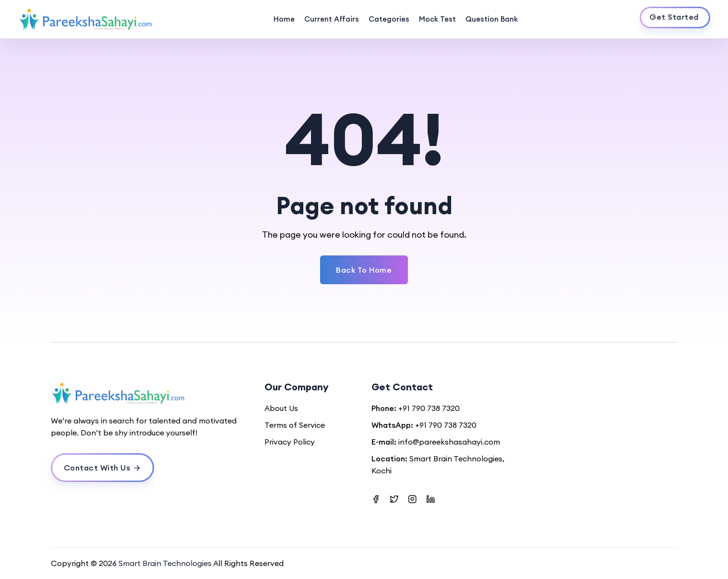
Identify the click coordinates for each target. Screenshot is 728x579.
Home (284, 19)
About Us (281, 408)
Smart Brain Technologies (165, 563)
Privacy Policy (290, 442)
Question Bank (492, 19)
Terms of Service (295, 425)
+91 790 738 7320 (429, 408)
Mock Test (437, 19)
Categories (389, 19)
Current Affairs (332, 19)
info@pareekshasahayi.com (449, 442)
